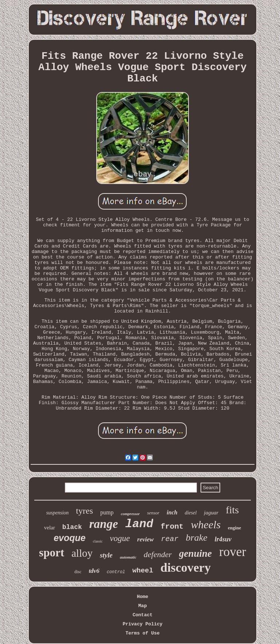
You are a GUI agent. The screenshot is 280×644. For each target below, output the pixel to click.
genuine (195, 553)
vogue (120, 538)
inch (172, 512)
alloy (82, 553)
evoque (70, 538)
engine (234, 528)
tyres (84, 511)
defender (158, 554)
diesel (191, 513)
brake (197, 538)
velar (50, 528)
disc (78, 572)
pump (107, 512)
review (145, 539)
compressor (130, 514)
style (106, 555)
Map (142, 606)
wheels (206, 524)
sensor (153, 513)
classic (98, 541)
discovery (186, 568)
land (139, 524)
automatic (128, 557)
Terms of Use (143, 633)
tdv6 (94, 571)
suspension (57, 513)
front (172, 527)
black (72, 527)
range (104, 524)
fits (232, 510)
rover (233, 552)
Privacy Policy (142, 624)
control (116, 572)
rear (170, 539)
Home (142, 597)
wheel (143, 571)
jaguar (211, 513)
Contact (143, 615)
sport (52, 553)
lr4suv (223, 539)
